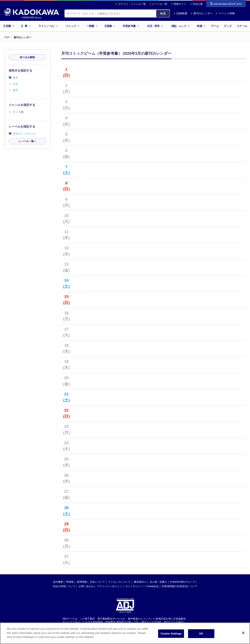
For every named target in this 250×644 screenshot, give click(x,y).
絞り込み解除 (27, 57)
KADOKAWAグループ (183, 582)
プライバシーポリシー (109, 586)
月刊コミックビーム (24, 134)
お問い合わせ (86, 586)
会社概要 (58, 582)
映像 (201, 26)
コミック (73, 26)
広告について (97, 582)
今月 (15, 84)
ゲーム (215, 26)
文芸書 (9, 26)
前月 (15, 78)
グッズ (228, 26)
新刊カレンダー (202, 13)
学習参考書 (131, 26)
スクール (242, 26)
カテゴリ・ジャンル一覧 (132, 4)
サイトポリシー (134, 586)
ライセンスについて (119, 582)
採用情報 (82, 582)
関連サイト (180, 4)
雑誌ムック (181, 26)
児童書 (110, 26)
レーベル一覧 (160, 4)
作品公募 (198, 4)
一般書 (92, 26)
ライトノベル (48, 26)
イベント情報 (225, 13)
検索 (163, 13)
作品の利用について (64, 586)
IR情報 (70, 582)
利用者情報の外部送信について (180, 586)
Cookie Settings (171, 635)
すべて (17, 112)
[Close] (243, 634)
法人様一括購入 (158, 582)
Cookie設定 (152, 586)
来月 (15, 90)
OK (201, 635)
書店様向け (140, 582)
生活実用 (155, 26)
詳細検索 (180, 13)
